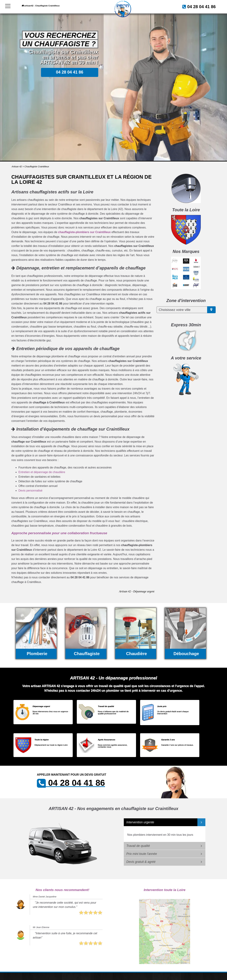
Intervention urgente (140, 822)
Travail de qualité (138, 846)
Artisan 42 (17, 167)
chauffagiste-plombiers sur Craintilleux (84, 232)
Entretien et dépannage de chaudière (42, 472)
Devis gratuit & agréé (141, 862)
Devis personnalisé (30, 491)
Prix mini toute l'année (142, 854)
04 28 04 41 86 (197, 6)
